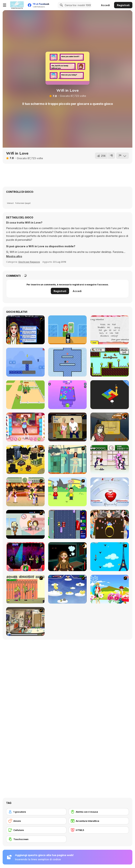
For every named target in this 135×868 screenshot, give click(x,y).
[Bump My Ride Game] (67, 524)
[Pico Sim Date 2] (25, 459)
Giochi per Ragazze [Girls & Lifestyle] (29, 262)
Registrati (123, 5)
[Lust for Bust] (67, 427)
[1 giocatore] (36, 812)
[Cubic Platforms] (110, 395)
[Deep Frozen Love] (67, 557)
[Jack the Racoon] (110, 362)
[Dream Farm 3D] (25, 395)
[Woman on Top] (110, 557)
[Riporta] (123, 156)
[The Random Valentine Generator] (110, 330)
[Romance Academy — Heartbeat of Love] (110, 459)
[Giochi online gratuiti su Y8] (17, 5)
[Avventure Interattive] (99, 821)
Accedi (105, 5)
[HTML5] (99, 830)
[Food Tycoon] (67, 330)
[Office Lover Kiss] (25, 524)
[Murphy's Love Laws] (25, 621)
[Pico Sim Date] (110, 427)
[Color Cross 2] (25, 362)
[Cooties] (25, 589)
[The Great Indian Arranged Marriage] (110, 524)
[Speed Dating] (25, 330)
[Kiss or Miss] (67, 492)
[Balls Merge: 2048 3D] (67, 395)
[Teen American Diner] (25, 427)
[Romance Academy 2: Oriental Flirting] (25, 492)
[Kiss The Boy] (110, 589)
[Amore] (36, 821)
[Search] (61, 5)
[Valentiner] (67, 589)
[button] (14, 256)
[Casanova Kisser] (25, 557)
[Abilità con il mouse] (99, 812)
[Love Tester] (110, 492)
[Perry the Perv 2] (67, 459)
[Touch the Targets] (67, 362)
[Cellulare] (36, 830)
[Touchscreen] (36, 839)
